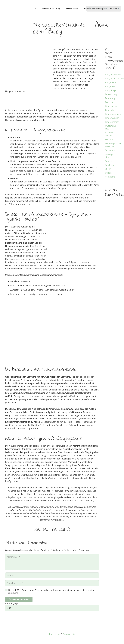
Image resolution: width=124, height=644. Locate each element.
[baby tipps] (16, 9)
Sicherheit (110, 150)
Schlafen (109, 139)
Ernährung (110, 98)
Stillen (108, 169)
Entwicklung (111, 94)
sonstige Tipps (109, 156)
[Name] (52, 575)
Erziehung (110, 102)
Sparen (108, 161)
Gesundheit (111, 110)
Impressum (55, 634)
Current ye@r (12, 604)
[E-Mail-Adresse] (52, 583)
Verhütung (110, 177)
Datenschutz (69, 634)
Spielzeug (110, 165)
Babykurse (110, 86)
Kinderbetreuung (113, 114)
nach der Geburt (109, 134)
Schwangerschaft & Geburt (113, 145)
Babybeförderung (114, 75)
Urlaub (108, 173)
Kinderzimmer (112, 122)
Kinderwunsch (112, 118)
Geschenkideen (113, 106)
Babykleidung (112, 82)
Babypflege (111, 90)
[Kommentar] (52, 562)
